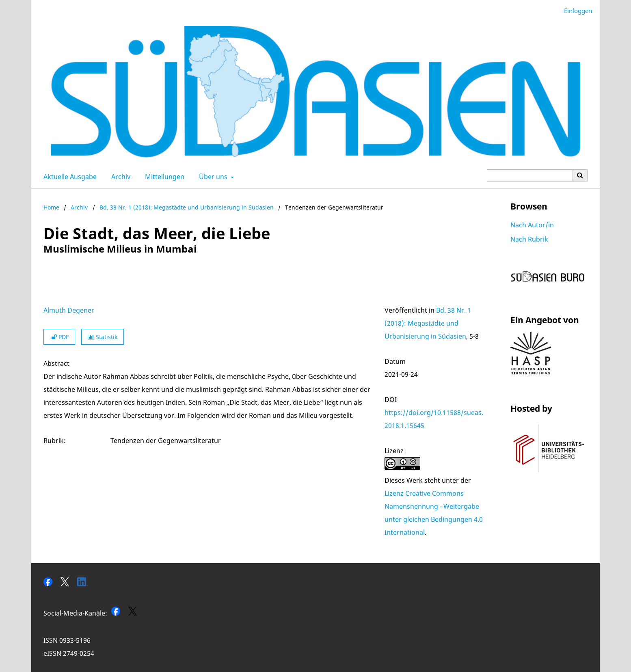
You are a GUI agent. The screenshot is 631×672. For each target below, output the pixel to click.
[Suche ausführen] (580, 175)
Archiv (119, 177)
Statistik (103, 337)
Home (51, 207)
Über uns (212, 177)
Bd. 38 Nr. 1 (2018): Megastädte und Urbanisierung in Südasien (187, 207)
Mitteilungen (163, 177)
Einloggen (575, 11)
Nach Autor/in (532, 225)
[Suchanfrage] (530, 175)
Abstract (56, 363)
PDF (59, 337)
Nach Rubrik (529, 239)
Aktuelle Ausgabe (68, 177)
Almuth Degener (69, 310)
